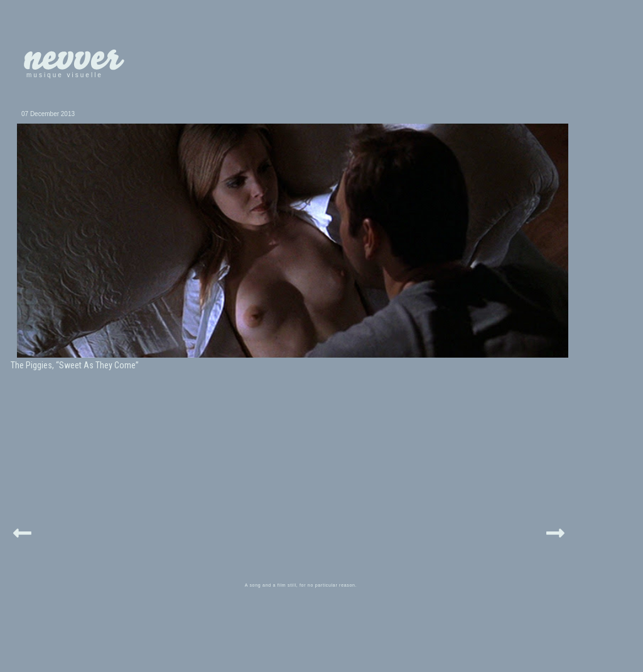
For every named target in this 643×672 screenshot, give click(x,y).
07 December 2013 (48, 114)
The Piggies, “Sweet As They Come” (75, 365)
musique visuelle (65, 75)
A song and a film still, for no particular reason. (301, 585)
